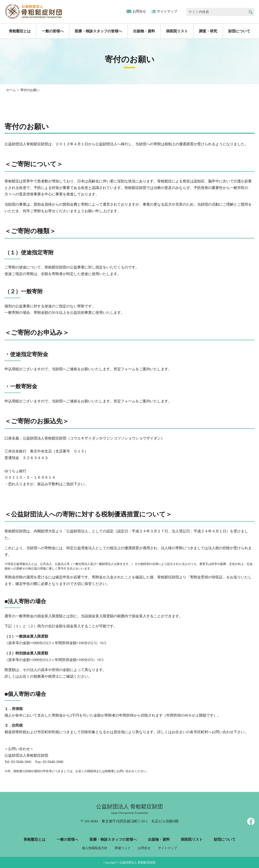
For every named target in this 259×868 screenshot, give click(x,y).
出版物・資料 (144, 31)
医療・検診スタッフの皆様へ (98, 31)
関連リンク (123, 848)
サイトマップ (167, 11)
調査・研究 (208, 31)
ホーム (11, 90)
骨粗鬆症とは (20, 31)
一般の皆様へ (53, 31)
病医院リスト (177, 31)
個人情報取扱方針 (95, 848)
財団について (239, 31)
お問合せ (139, 11)
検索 (250, 12)
